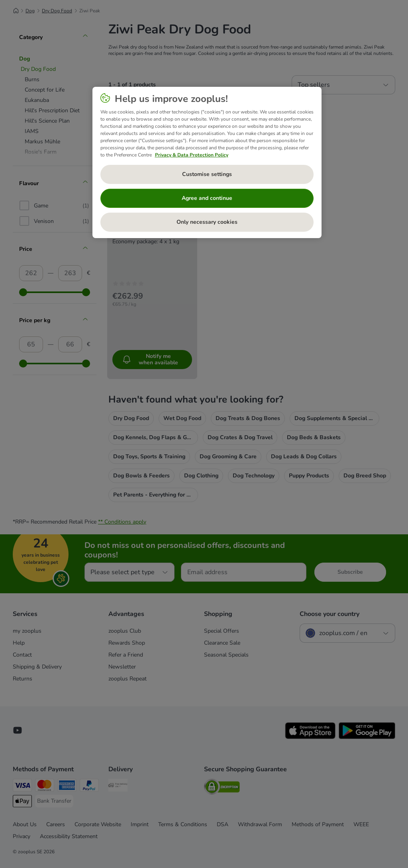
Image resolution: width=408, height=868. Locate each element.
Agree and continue (207, 198)
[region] (207, 162)
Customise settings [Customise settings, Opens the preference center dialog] (207, 174)
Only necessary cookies (207, 222)
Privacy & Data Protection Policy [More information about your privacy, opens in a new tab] (192, 155)
